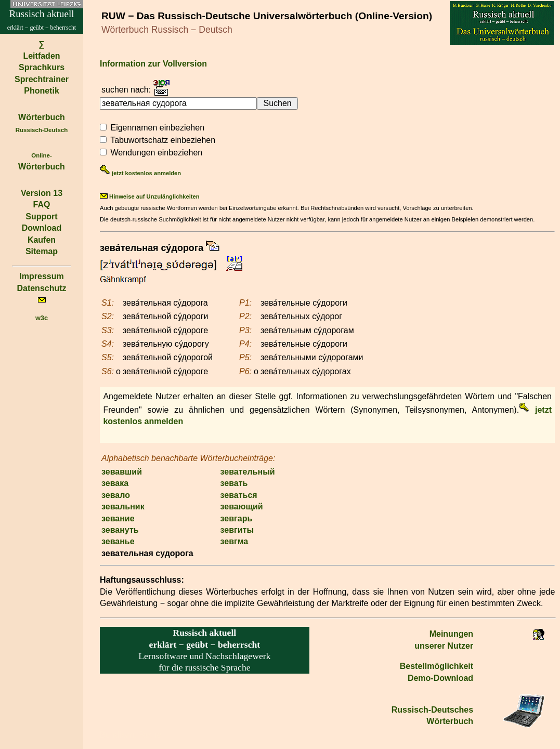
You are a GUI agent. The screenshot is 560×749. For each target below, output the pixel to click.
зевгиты (237, 530)
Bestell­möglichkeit (437, 666)
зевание (118, 518)
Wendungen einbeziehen (156, 153)
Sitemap (42, 251)
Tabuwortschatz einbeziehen (163, 140)
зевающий (242, 507)
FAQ (42, 205)
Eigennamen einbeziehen (157, 128)
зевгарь (237, 518)
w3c (42, 318)
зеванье (118, 541)
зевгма (235, 541)
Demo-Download (440, 678)
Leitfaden (41, 56)
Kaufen (42, 240)
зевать (234, 483)
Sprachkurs (42, 67)
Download (42, 228)
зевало (116, 495)
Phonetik (42, 91)
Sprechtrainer (42, 79)
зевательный (248, 472)
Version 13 (42, 193)
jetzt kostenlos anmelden (140, 173)
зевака (115, 483)
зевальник (123, 507)
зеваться (239, 495)
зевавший (122, 472)
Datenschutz (41, 288)
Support (41, 216)
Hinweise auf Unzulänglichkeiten (150, 196)
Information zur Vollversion (153, 64)
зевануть (120, 530)
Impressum (41, 276)
